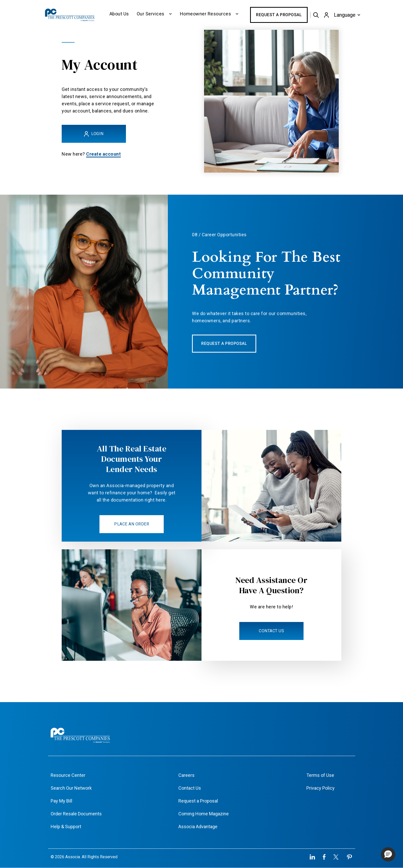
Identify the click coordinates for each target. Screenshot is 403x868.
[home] (70, 15)
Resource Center (68, 775)
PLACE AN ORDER (132, 524)
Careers (186, 775)
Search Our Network (71, 788)
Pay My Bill (61, 801)
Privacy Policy (320, 788)
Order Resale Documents (76, 814)
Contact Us (190, 788)
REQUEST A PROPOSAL (224, 343)
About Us (119, 14)
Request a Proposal (279, 15)
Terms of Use (320, 775)
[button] (154, 15)
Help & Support (66, 827)
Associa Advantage (198, 827)
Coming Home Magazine (204, 814)
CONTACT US (271, 631)
